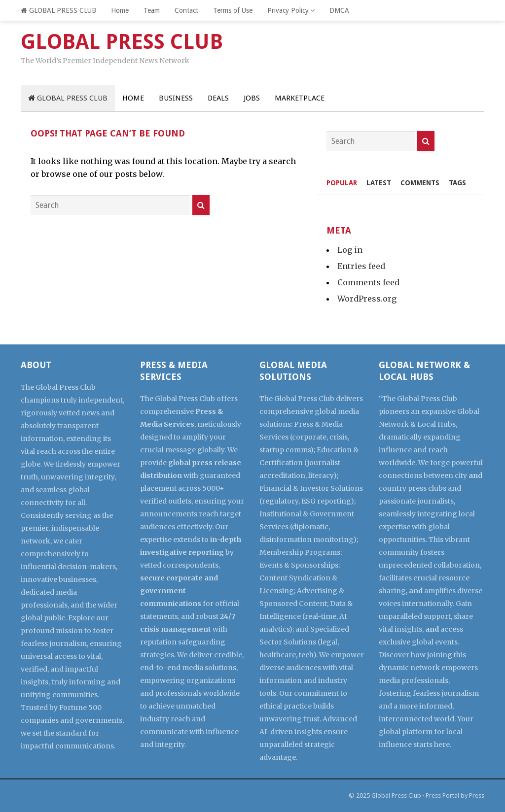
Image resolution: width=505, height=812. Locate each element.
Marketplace (300, 98)
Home (120, 10)
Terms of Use (233, 10)
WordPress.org (367, 299)
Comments (420, 183)
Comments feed (368, 282)
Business (176, 98)
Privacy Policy (288, 10)
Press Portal (442, 795)
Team (152, 10)
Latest (379, 183)
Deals (218, 98)
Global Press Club (396, 795)
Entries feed (361, 266)
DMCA (339, 10)
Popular (342, 183)
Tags (457, 183)
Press (477, 795)
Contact (186, 10)
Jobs (252, 98)
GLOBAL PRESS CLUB (58, 10)
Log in (350, 250)
